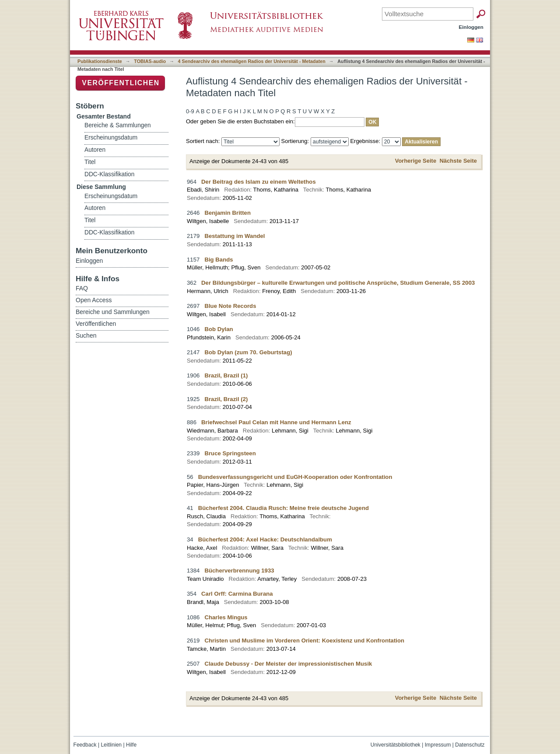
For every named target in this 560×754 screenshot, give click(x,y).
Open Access (94, 300)
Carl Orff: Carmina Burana (237, 594)
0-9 (190, 111)
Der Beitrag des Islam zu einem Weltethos (259, 182)
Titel (90, 162)
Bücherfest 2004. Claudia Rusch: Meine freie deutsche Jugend (283, 508)
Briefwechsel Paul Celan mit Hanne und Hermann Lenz (276, 422)
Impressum (438, 745)
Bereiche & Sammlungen (118, 125)
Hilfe (131, 745)
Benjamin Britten (227, 213)
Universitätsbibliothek (395, 745)
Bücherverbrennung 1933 (239, 571)
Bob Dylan (219, 329)
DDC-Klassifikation (109, 174)
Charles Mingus (226, 617)
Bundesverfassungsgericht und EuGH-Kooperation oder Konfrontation (295, 477)
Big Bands (219, 260)
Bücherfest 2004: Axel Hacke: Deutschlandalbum (265, 539)
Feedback (85, 745)
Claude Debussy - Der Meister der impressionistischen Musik (288, 664)
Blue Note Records (230, 306)
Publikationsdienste (100, 61)
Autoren (95, 150)
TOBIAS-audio (150, 61)
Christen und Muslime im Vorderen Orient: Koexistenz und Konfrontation (304, 641)
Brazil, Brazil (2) (226, 399)
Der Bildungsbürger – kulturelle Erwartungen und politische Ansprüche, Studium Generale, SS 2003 (338, 283)
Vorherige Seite (416, 161)
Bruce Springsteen (230, 453)
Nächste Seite (458, 161)
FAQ (82, 288)
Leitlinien (111, 745)
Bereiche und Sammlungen (113, 312)
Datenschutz (470, 745)
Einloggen (471, 27)
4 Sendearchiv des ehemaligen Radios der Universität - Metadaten (252, 61)
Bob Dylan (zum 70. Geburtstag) (248, 352)
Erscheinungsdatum (111, 138)
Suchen (86, 335)
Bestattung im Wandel (234, 236)
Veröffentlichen (121, 83)
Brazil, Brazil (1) (226, 375)
